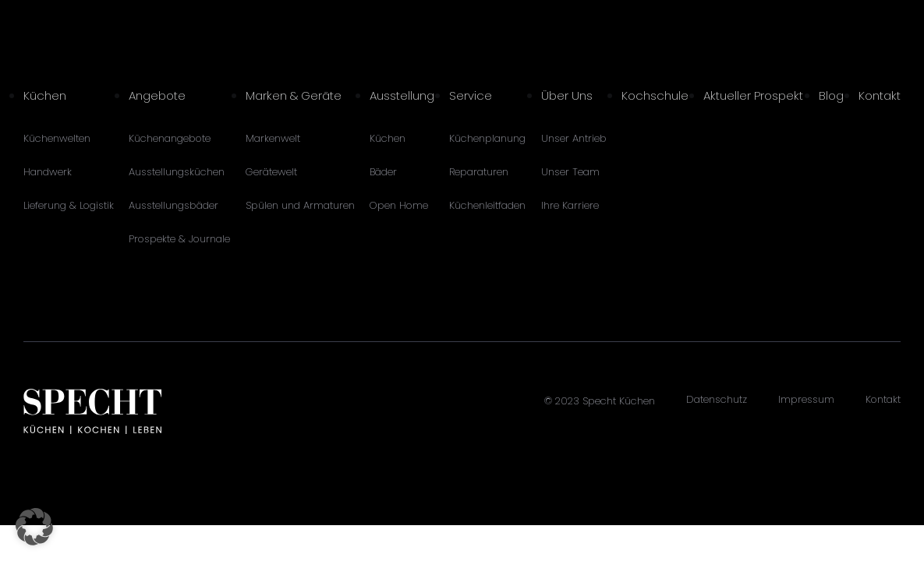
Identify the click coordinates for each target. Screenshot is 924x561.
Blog (831, 95)
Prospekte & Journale (179, 239)
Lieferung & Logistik (69, 205)
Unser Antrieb (574, 138)
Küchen (45, 95)
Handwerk (48, 172)
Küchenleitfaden (487, 205)
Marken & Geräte (294, 95)
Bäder (383, 172)
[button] (34, 527)
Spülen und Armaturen (300, 205)
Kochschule (655, 95)
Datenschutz (717, 399)
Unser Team (570, 172)
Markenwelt (273, 138)
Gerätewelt (271, 172)
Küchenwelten (57, 138)
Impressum (806, 399)
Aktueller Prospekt (753, 95)
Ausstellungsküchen (177, 172)
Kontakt (880, 95)
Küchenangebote (170, 138)
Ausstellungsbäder (173, 205)
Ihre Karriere (570, 205)
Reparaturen (479, 172)
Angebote (157, 95)
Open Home (399, 205)
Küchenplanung (487, 138)
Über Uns (567, 95)
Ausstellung (402, 95)
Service (471, 95)
